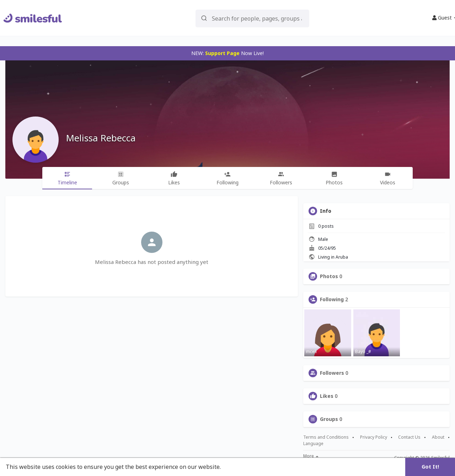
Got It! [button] (430, 467)
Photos (329, 276)
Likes (327, 396)
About (438, 437)
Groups (329, 419)
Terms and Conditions (326, 437)
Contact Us (409, 437)
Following (332, 299)
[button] (252, 18)
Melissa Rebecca (101, 138)
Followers (332, 373)
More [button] (311, 456)
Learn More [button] (239, 467)
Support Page (222, 53)
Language (313, 443)
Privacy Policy (374, 437)
